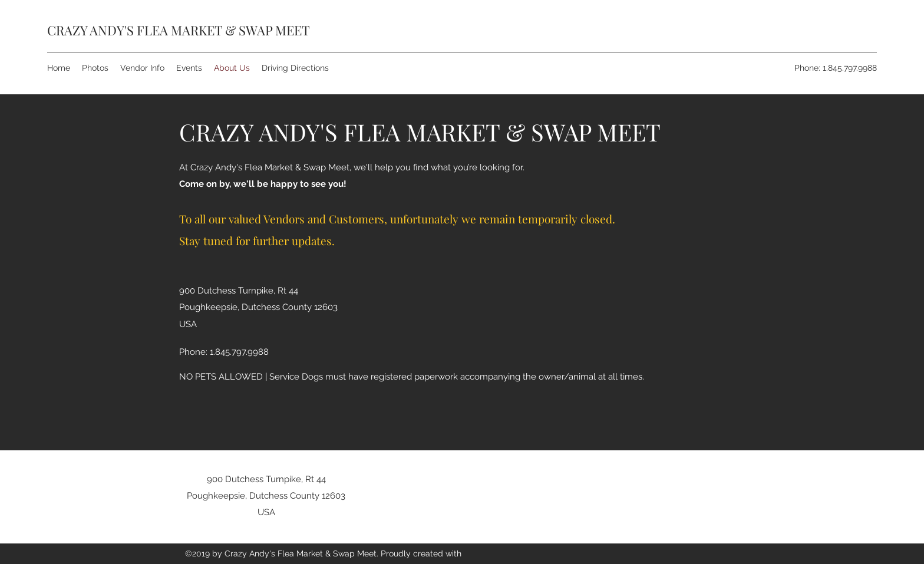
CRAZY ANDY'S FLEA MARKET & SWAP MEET (179, 30)
